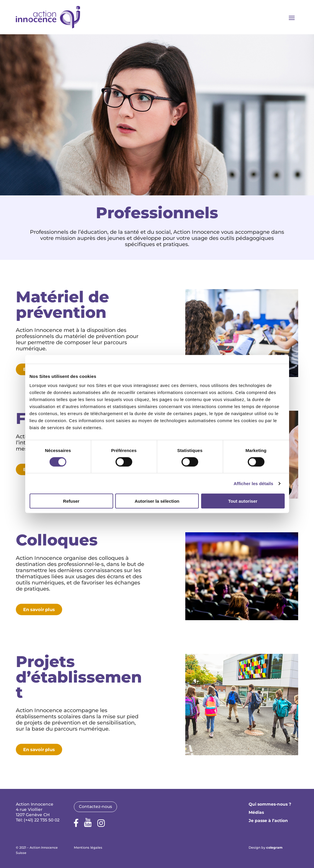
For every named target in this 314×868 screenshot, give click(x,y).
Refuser (71, 501)
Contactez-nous (95, 806)
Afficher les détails (253, 483)
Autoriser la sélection (157, 501)
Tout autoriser (243, 501)
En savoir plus (39, 609)
